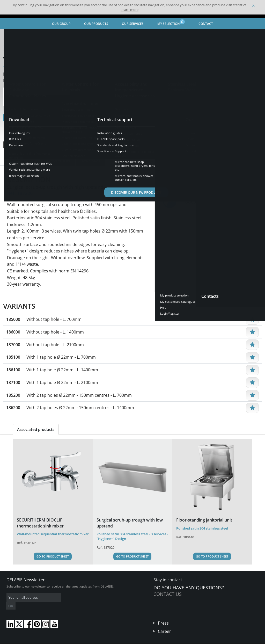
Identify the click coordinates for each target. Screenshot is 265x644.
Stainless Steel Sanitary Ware (70, 35)
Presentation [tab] (22, 161)
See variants (22, 145)
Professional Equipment (116, 35)
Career (164, 624)
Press (163, 615)
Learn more (130, 10)
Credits (100, 640)
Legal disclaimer (79, 640)
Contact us (168, 594)
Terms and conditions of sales (43, 640)
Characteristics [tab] (57, 161)
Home (11, 35)
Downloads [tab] (90, 161)
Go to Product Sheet (53, 556)
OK (89, 598)
